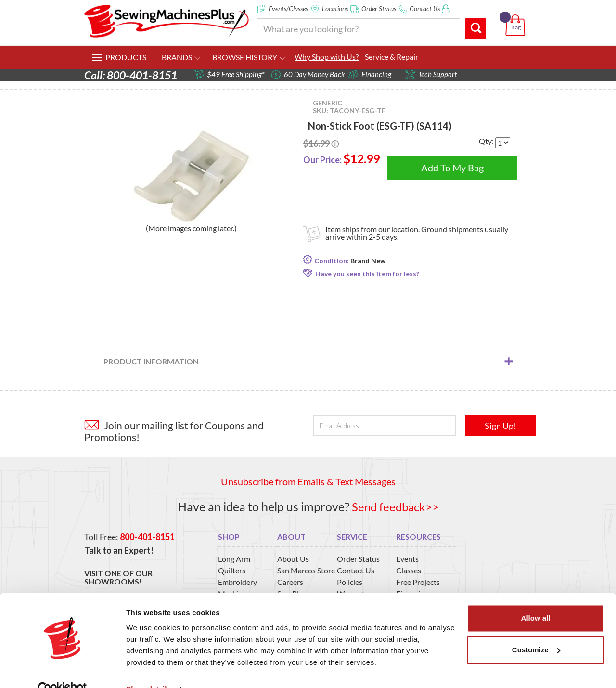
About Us (293, 559)
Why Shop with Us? (327, 57)
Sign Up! (500, 426)
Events (407, 559)
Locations (335, 8)
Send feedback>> (395, 506)
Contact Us (425, 8)
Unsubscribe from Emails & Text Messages (308, 481)
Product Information (151, 361)
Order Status (379, 8)
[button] (517, 14)
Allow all (536, 598)
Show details (148, 669)
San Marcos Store (306, 570)
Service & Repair (391, 57)
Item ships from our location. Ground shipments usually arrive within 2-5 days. (417, 233)
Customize (536, 630)
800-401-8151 (147, 536)
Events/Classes (288, 8)
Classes (409, 570)
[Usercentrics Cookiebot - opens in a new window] (62, 669)
